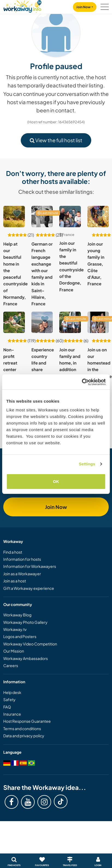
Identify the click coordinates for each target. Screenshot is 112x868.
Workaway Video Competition (30, 644)
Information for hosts (22, 559)
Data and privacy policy (24, 736)
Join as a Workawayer (22, 574)
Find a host (13, 552)
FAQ (7, 707)
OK (56, 481)
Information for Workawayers (30, 566)
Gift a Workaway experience (29, 588)
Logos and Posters (20, 636)
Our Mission (14, 651)
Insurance (12, 714)
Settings (87, 464)
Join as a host (15, 581)
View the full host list (56, 140)
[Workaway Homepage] (22, 6)
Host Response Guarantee (27, 721)
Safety (9, 699)
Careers (11, 665)
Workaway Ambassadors (26, 658)
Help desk (12, 692)
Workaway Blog (17, 615)
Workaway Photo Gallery (25, 622)
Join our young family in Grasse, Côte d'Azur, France (96, 264)
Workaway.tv (15, 629)
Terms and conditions (22, 728)
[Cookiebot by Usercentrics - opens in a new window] (82, 382)
